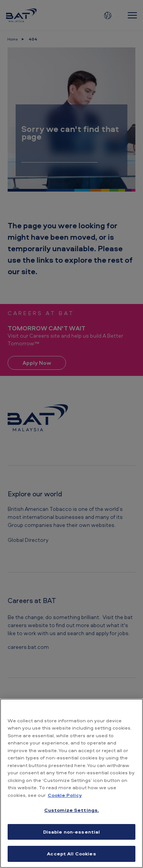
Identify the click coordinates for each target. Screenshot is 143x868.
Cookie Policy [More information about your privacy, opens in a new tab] (65, 795)
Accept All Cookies (71, 853)
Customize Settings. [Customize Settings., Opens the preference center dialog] (71, 810)
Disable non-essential (72, 832)
